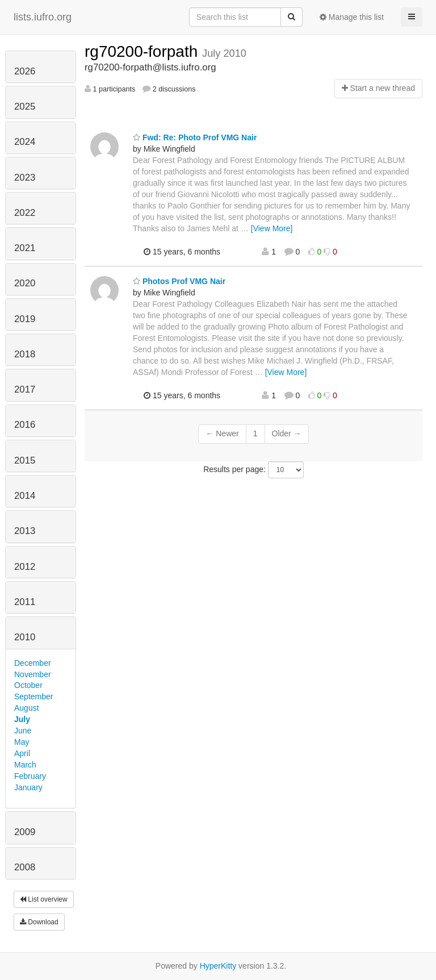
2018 (25, 354)
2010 (25, 637)
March (25, 765)
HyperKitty (218, 966)
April (22, 753)
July (22, 719)
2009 (25, 832)
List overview (44, 899)
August (27, 708)
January (28, 787)
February (30, 776)
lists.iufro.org (43, 17)
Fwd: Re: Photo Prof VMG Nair (195, 137)
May (22, 742)
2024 (25, 142)
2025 (25, 107)
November (33, 674)
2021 (25, 248)
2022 (25, 213)
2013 (25, 531)
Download (39, 922)
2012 (25, 567)
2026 (25, 71)
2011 (25, 602)
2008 (25, 867)
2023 (25, 178)
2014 (25, 496)
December (33, 663)
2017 (25, 389)
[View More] (272, 228)
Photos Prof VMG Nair (179, 281)
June (23, 731)
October (28, 685)
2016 (25, 425)
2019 (25, 319)
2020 (25, 283)
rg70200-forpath (143, 51)
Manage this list (352, 17)
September (33, 697)
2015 (25, 460)
